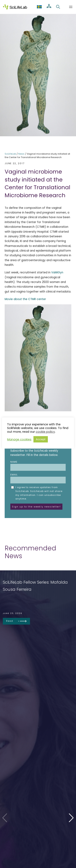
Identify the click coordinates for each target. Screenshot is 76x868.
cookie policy (45, 432)
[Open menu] (71, 7)
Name (38, 465)
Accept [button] (41, 439)
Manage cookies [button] (19, 439)
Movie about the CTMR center (25, 299)
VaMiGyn (57, 272)
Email (38, 478)
